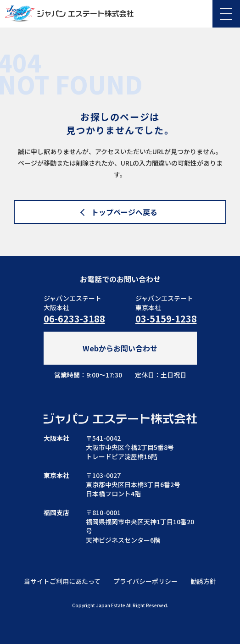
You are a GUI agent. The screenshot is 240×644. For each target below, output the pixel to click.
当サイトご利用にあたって (62, 581)
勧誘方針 (203, 581)
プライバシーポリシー (145, 581)
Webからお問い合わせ (120, 348)
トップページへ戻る (124, 212)
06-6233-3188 (74, 319)
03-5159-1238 (166, 319)
